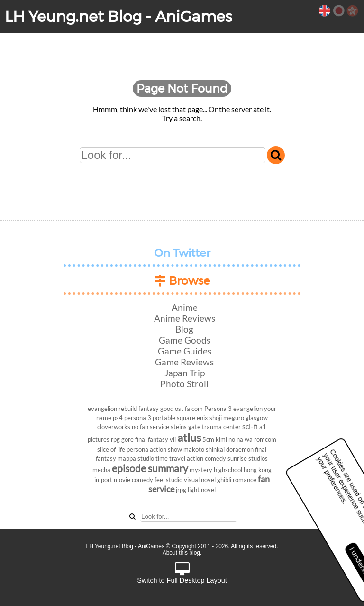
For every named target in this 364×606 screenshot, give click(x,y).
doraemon (240, 449)
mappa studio (136, 458)
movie (122, 480)
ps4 (118, 418)
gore (127, 439)
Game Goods (185, 340)
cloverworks (114, 427)
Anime (185, 307)
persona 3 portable (150, 418)
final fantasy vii (155, 439)
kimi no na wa (234, 439)
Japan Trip (185, 373)
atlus (189, 437)
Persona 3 (218, 409)
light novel (202, 490)
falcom (194, 409)
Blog (184, 329)
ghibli (224, 480)
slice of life (111, 449)
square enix (192, 418)
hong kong (258, 470)
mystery (201, 470)
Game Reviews (184, 362)
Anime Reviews (185, 318)
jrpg (181, 490)
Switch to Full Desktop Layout (182, 573)
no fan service (150, 427)
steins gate (186, 427)
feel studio (168, 480)
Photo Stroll (184, 384)
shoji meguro (227, 418)
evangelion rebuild (112, 409)
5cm (208, 439)
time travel (170, 458)
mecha (101, 470)
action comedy (206, 458)
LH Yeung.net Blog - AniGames (118, 16)
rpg (115, 439)
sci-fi (250, 426)
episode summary (150, 468)
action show (166, 449)
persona (137, 449)
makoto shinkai (204, 449)
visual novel (200, 480)
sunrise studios (248, 458)
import (103, 480)
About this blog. (182, 553)
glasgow (257, 418)
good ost (172, 409)
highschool (228, 470)
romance (245, 480)
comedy (142, 480)
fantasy (149, 409)
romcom (265, 439)
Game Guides (185, 351)
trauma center (221, 427)
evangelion (248, 409)
